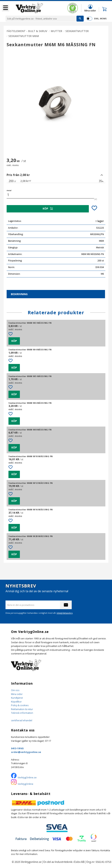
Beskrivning (19, 294)
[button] (6, 8)
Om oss (15, 690)
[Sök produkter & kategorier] (41, 19)
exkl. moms (100, 19)
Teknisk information (22, 713)
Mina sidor (17, 694)
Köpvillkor (16, 702)
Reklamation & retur (22, 709)
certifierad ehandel (22, 720)
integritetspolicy (65, 613)
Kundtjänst (17, 698)
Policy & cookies (20, 705)
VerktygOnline (25, 784)
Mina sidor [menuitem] (90, 10)
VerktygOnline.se (27, 777)
